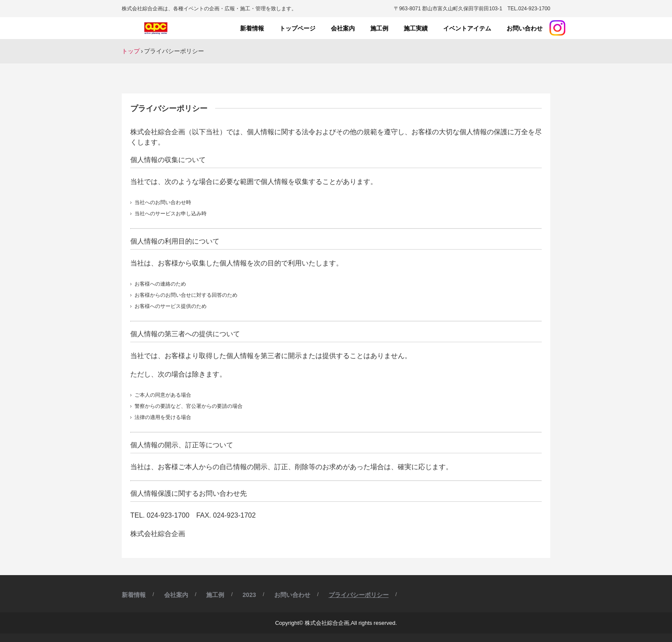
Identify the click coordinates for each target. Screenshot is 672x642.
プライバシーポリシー (359, 595)
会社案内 (343, 28)
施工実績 (416, 28)
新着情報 (252, 28)
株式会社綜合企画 (157, 29)
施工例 (379, 28)
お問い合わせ (525, 28)
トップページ (297, 28)
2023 (249, 595)
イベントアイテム (467, 28)
